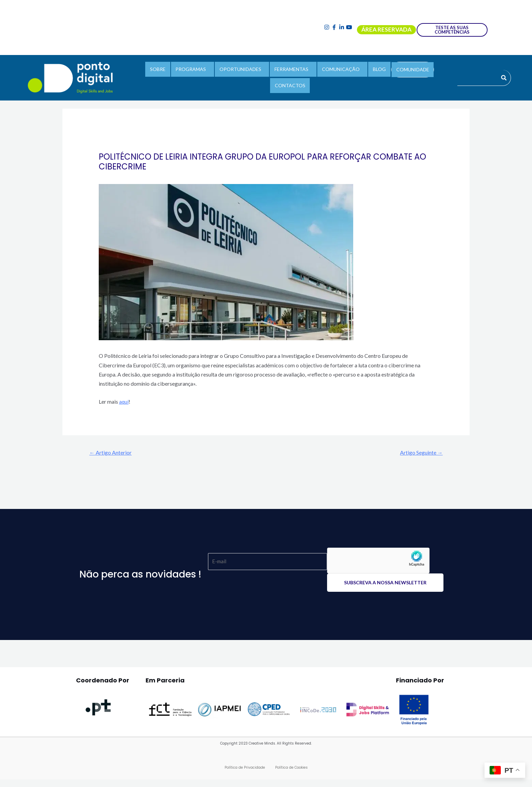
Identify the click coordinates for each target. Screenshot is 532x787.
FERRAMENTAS (273, 77)
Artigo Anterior (113, 452)
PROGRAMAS (177, 77)
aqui (124, 401)
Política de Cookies (291, 768)
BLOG (356, 77)
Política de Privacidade (245, 768)
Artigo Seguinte (419, 452)
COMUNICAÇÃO (319, 77)
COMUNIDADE (386, 77)
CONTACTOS (426, 77)
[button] (179, 77)
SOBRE (147, 77)
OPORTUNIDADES (224, 77)
